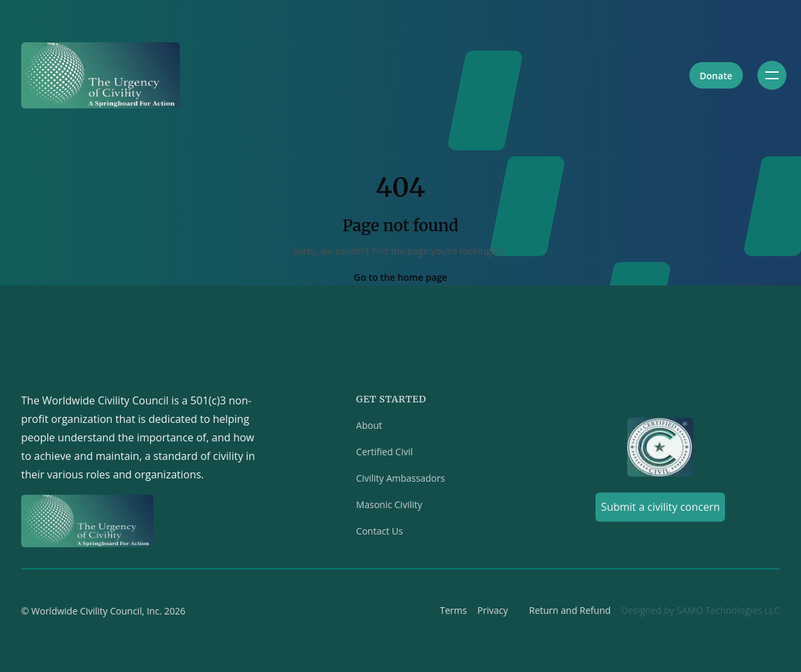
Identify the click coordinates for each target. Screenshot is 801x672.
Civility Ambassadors (400, 481)
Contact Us (380, 534)
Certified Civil (385, 454)
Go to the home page (400, 277)
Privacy (492, 613)
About (369, 428)
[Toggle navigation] (772, 75)
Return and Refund (570, 613)
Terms (453, 613)
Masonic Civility (389, 507)
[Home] (100, 75)
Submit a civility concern (660, 509)
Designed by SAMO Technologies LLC (701, 613)
